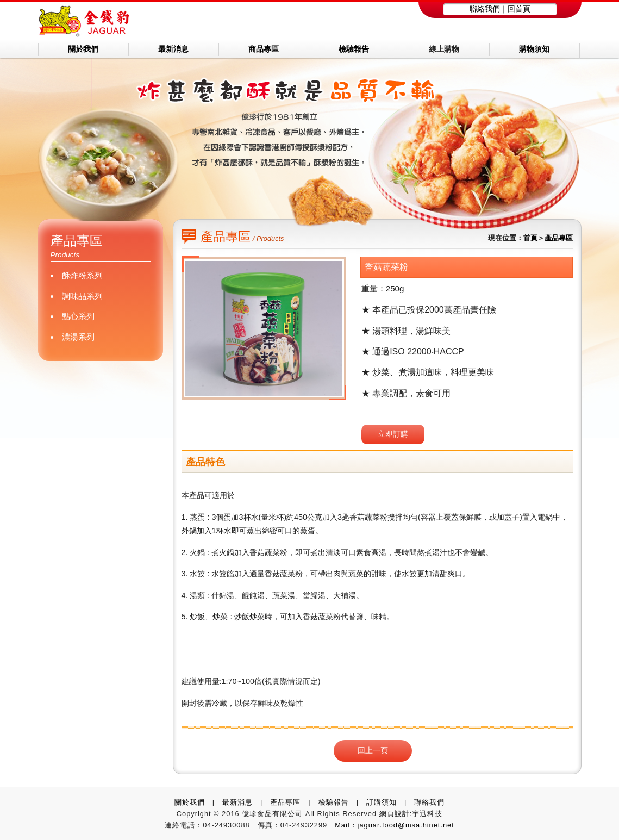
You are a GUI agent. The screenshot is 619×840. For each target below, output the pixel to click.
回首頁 (519, 9)
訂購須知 (382, 802)
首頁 (530, 238)
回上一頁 (373, 750)
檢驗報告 (334, 802)
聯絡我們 (485, 9)
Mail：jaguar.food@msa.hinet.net (395, 825)
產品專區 (559, 238)
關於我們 (190, 802)
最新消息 (237, 802)
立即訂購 (393, 434)
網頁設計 (395, 814)
